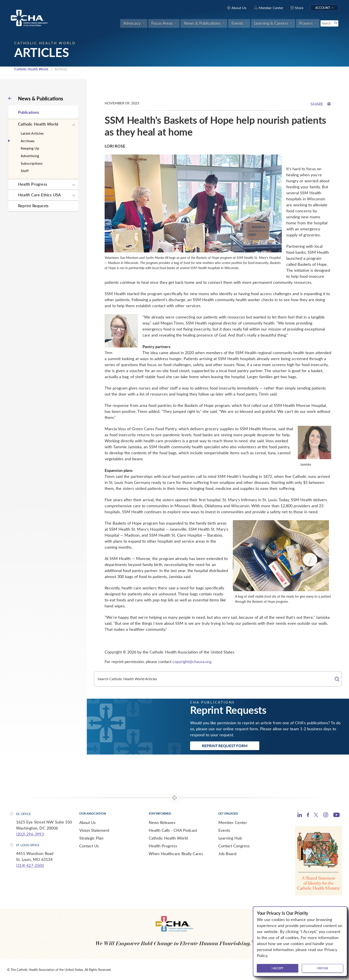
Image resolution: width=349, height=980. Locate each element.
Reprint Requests (33, 206)
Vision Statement (94, 830)
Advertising (30, 156)
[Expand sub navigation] (74, 125)
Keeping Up (30, 148)
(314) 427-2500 (30, 865)
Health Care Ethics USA (39, 195)
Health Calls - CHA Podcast (173, 830)
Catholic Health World (31, 69)
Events (224, 830)
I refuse (323, 968)
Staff (25, 171)
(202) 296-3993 (30, 834)
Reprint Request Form (225, 746)
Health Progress (33, 184)
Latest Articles (32, 133)
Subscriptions (32, 163)
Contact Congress (234, 846)
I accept (278, 968)
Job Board (227, 854)
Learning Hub (230, 838)
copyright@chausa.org (192, 661)
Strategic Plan (91, 838)
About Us (87, 822)
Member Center (233, 822)
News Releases (162, 822)
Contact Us (89, 846)
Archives (28, 141)
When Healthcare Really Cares (176, 854)
